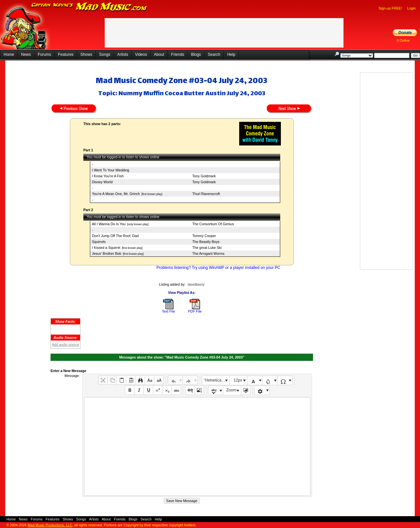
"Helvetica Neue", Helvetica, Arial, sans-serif (217, 380)
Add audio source (65, 344)
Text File (168, 311)
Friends (178, 55)
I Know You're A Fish (108, 176)
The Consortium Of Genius (213, 224)
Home (9, 55)
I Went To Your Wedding (111, 170)
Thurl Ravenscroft (206, 194)
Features (66, 55)
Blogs (196, 55)
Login (411, 8)
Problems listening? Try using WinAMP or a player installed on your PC (218, 268)
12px (238, 380)
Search (214, 55)
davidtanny (196, 284)
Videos (141, 55)
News (26, 55)
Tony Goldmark (204, 176)
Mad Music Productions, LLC (50, 525)
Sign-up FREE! (390, 8)
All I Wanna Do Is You (109, 224)
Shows (86, 55)
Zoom (231, 390)
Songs (105, 55)
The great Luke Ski (207, 248)
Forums (44, 55)
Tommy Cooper (204, 236)
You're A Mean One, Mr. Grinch (116, 194)
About (159, 55)
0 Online (403, 40)
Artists (123, 55)
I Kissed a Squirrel (106, 248)
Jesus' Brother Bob (107, 253)
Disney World (102, 182)
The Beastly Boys (206, 242)
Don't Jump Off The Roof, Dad (115, 236)
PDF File (195, 311)
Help (231, 55)
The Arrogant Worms (208, 253)
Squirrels (99, 242)
